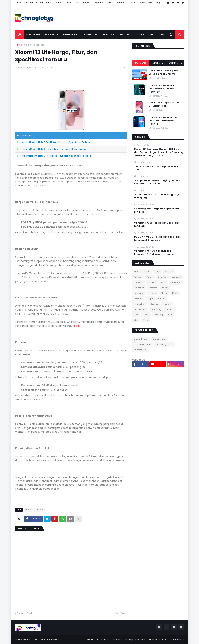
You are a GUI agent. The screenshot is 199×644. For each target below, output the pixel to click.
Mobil (175, 293)
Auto (48, 3)
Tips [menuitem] (162, 34)
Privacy (118, 640)
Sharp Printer (140, 350)
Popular (140, 63)
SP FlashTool (140, 309)
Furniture (119, 3)
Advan (147, 271)
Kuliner (39, 3)
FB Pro (142, 3)
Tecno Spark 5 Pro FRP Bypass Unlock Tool (156, 168)
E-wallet (131, 3)
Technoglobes (31, 640)
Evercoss (176, 277)
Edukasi (29, 3)
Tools (146, 315)
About (90, 640)
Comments (175, 63)
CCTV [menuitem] (141, 34)
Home (18, 3)
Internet (153, 288)
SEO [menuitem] (152, 34)
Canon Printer (159, 339)
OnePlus (138, 298)
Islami (86, 3)
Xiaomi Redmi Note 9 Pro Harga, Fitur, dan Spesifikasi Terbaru (56, 156)
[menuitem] (19, 34)
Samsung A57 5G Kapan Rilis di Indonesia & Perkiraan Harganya (154, 252)
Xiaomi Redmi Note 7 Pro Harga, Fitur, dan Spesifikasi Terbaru (56, 142)
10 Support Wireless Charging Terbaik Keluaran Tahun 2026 (157, 182)
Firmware (139, 282)
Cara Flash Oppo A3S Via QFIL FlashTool (164, 104)
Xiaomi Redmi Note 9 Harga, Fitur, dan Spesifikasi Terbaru (54, 149)
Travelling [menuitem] (90, 34)
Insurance (139, 288)
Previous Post (24, 613)
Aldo (158, 271)
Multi (77, 3)
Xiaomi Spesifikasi (34, 45)
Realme (154, 304)
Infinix (163, 282)
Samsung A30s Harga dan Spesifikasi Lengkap (157, 224)
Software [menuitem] (33, 34)
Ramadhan (140, 304)
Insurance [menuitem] (70, 34)
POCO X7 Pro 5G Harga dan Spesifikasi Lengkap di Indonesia (158, 239)
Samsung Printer (165, 344)
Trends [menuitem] (107, 34)
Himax (152, 282)
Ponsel (161, 298)
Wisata (68, 3)
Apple (150, 277)
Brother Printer (141, 339)
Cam (109, 3)
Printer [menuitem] (125, 34)
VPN (170, 315)
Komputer (98, 3)
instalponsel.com (135, 640)
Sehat (169, 309)
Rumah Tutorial (157, 640)
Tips (136, 315)
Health (57, 3)
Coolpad (162, 277)
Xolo (146, 320)
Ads (150, 3)
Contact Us (103, 640)
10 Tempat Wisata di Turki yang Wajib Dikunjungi (157, 196)
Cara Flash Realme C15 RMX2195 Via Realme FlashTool (163, 121)
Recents (158, 63)
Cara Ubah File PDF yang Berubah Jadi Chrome (164, 72)
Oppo (150, 298)
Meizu (164, 293)
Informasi (176, 282)
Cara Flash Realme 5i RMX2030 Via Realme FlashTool (162, 89)
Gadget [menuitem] (50, 34)
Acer (136, 271)
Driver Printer (177, 640)
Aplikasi (138, 277)
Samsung (156, 309)
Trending (158, 315)
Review (167, 304)
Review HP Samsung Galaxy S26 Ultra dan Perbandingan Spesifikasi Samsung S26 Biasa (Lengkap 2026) (159, 152)
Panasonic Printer (143, 344)
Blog (158, 3)
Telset (76, 326)
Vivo (136, 320)
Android (169, 271)
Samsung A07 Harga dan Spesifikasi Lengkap (157, 210)
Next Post (120, 613)
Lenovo (152, 293)
